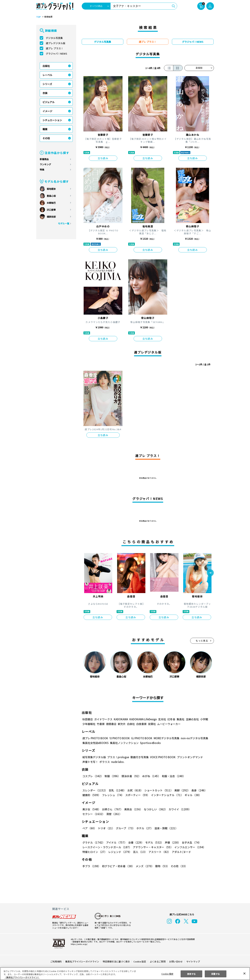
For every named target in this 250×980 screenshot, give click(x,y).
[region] (125, 974)
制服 (112, 776)
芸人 (139, 852)
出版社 (46, 66)
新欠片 (122, 724)
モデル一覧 (63, 223)
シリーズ (47, 84)
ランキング (45, 164)
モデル (153, 842)
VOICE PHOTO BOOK (162, 757)
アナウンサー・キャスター (152, 847)
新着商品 (44, 159)
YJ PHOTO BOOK (119, 738)
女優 (135, 842)
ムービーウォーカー (169, 724)
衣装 (45, 93)
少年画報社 (89, 724)
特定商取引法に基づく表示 (116, 961)
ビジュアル (48, 102)
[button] (210, 573)
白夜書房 (141, 724)
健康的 (91, 795)
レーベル (47, 75)
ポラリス (105, 762)
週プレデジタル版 (56, 43)
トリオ (106, 828)
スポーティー (137, 795)
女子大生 (190, 842)
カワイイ (178, 809)
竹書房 (101, 724)
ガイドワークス (103, 719)
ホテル (144, 828)
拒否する (191, 974)
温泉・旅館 (165, 828)
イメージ (47, 111)
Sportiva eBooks (149, 743)
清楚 (90, 814)
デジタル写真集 (54, 38)
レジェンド (120, 852)
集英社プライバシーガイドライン (82, 961)
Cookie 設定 (140, 961)
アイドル (116, 842)
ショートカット (157, 790)
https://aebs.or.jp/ (79, 944)
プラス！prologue (118, 757)
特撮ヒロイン (95, 852)
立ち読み (103, 158)
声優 (171, 842)
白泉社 (131, 724)
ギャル (192, 795)
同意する (216, 974)
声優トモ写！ (90, 762)
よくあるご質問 (157, 961)
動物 (161, 866)
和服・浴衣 (172, 776)
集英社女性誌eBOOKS (95, 743)
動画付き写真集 (139, 757)
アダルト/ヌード (181, 852)
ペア (89, 828)
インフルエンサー (189, 847)
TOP (38, 17)
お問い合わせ (176, 961)
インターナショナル (166, 795)
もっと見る (202, 641)
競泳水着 (130, 776)
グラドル (93, 842)
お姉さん (112, 809)
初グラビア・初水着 (118, 866)
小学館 (204, 719)
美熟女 (132, 809)
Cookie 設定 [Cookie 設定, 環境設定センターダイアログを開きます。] (167, 974)
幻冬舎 (171, 719)
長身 (197, 790)
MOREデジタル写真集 (164, 738)
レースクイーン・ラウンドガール (107, 847)
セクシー (202, 809)
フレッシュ (113, 795)
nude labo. (118, 762)
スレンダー (95, 790)
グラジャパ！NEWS (56, 54)
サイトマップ (193, 961)
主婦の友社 (192, 719)
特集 (42, 170)
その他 (46, 138)
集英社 (180, 719)
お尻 (134, 790)
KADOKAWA (121, 719)
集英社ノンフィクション (124, 743)
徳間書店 (111, 724)
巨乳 (117, 790)
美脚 (181, 790)
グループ (125, 828)
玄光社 (162, 719)
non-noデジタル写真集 (192, 738)
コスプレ (93, 776)
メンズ (144, 866)
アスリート (159, 852)
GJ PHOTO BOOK (140, 738)
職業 (45, 129)
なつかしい (154, 809)
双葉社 (152, 724)
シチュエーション (52, 120)
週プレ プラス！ (55, 48)
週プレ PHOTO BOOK (95, 738)
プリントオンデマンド (188, 757)
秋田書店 (88, 719)
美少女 (91, 809)
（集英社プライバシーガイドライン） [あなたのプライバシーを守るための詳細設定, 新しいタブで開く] (22, 977)
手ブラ (91, 866)
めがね (150, 776)
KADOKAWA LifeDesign (143, 719)
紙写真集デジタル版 (94, 757)
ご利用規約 (56, 961)
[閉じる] (244, 973)
